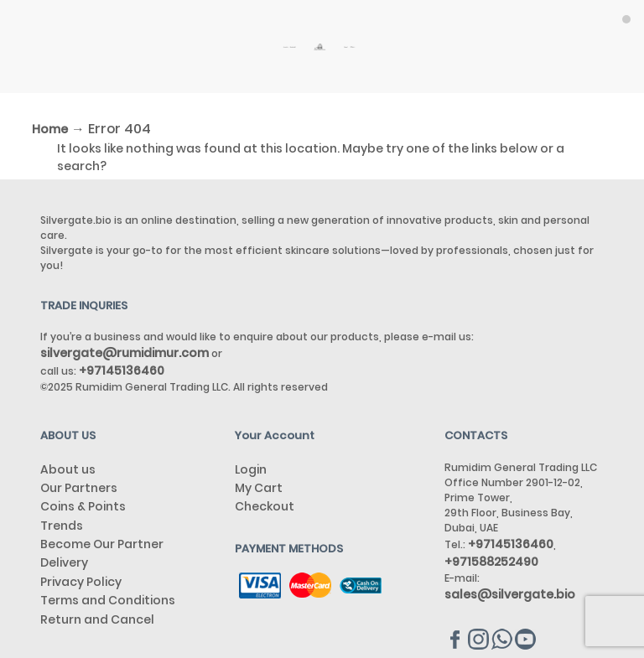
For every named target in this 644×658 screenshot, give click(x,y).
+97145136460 (511, 544)
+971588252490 (491, 562)
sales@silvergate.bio (510, 594)
